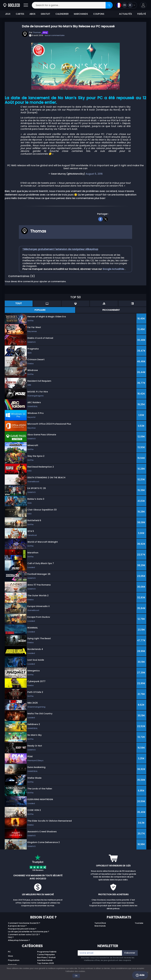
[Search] (109, 5)
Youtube (139, 923)
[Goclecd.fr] (12, 5)
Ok (76, 976)
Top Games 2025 (45, 963)
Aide (140, 975)
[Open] (26, 5)
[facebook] (100, 219)
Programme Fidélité (47, 952)
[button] (143, 5)
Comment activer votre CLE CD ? (24, 935)
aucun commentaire (55, 35)
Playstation (14, 960)
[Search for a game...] (72, 5)
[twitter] (106, 219)
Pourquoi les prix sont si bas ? (22, 929)
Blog (45, 32)
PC (9, 952)
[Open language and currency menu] (126, 5)
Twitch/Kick (100, 923)
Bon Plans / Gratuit (46, 957)
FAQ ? (11, 937)
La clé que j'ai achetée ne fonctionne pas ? (29, 932)
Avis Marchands (45, 960)
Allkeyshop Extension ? (19, 940)
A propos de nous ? (17, 926)
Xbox (10, 956)
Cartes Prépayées (46, 955)
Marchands (100, 926)
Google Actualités (114, 269)
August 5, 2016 (94, 174)
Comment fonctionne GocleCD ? (24, 923)
